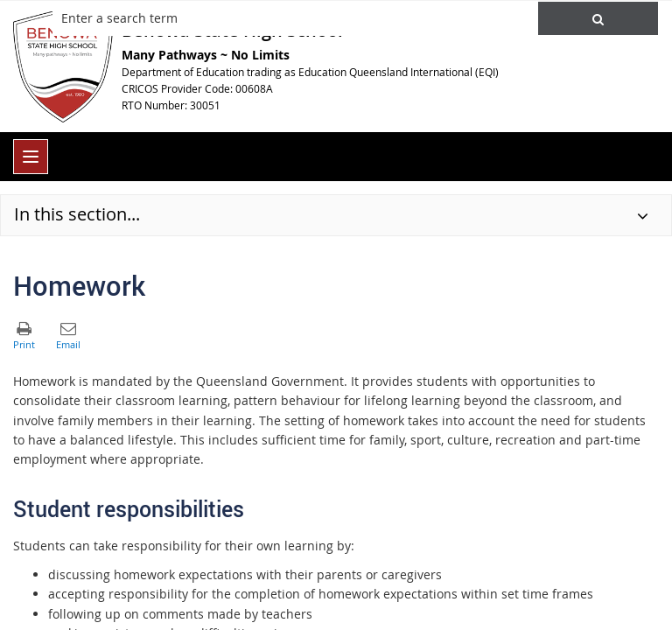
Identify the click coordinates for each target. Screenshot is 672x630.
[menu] (31, 157)
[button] (598, 18)
